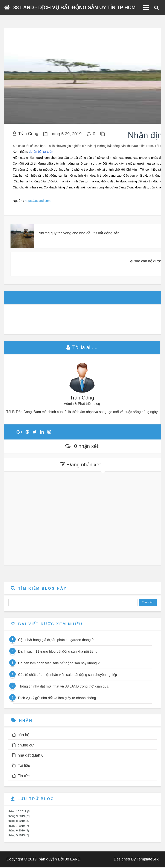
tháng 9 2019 (17, 817)
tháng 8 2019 (17, 822)
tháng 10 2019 (17, 812)
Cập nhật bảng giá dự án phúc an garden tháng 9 (56, 641)
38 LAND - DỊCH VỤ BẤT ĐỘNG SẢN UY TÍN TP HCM (74, 8)
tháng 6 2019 (17, 831)
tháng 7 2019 (17, 827)
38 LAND (73, 860)
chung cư (26, 746)
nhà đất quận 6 (31, 756)
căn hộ (24, 736)
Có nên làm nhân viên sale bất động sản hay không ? (59, 664)
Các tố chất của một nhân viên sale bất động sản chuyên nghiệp (67, 676)
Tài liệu (24, 766)
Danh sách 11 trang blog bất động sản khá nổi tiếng (58, 653)
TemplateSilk (148, 860)
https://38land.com (38, 202)
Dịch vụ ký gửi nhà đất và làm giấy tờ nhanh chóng (57, 699)
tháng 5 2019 (17, 836)
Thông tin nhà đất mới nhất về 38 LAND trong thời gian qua (63, 687)
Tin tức (24, 777)
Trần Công (28, 135)
